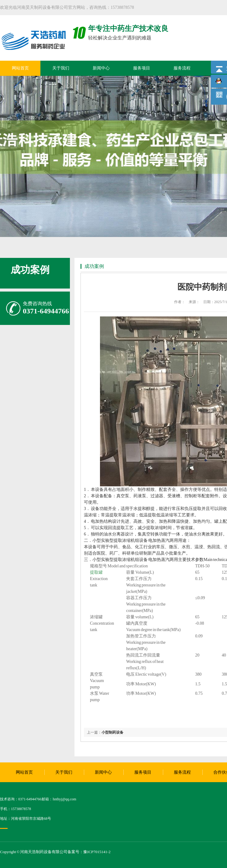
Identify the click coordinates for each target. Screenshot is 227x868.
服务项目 (142, 68)
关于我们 (61, 68)
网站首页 (20, 68)
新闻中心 (101, 68)
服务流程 (182, 68)
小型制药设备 (112, 732)
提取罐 (96, 572)
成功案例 (30, 270)
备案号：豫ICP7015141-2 (89, 852)
